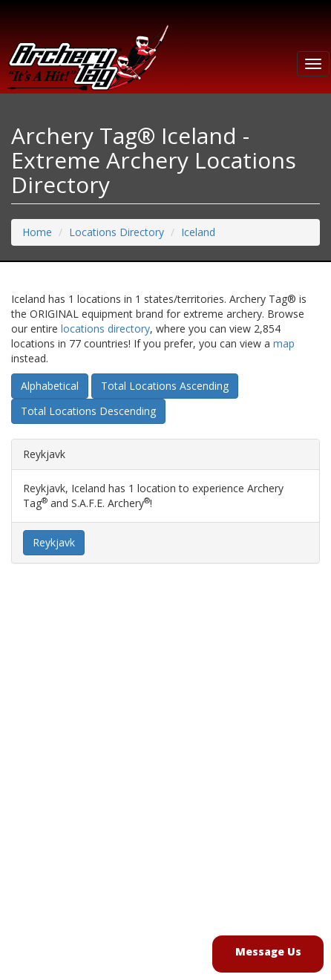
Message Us (268, 951)
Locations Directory (117, 232)
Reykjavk (54, 542)
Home (37, 232)
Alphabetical (50, 386)
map (284, 343)
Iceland (198, 232)
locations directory (105, 329)
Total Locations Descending (88, 411)
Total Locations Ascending (165, 386)
